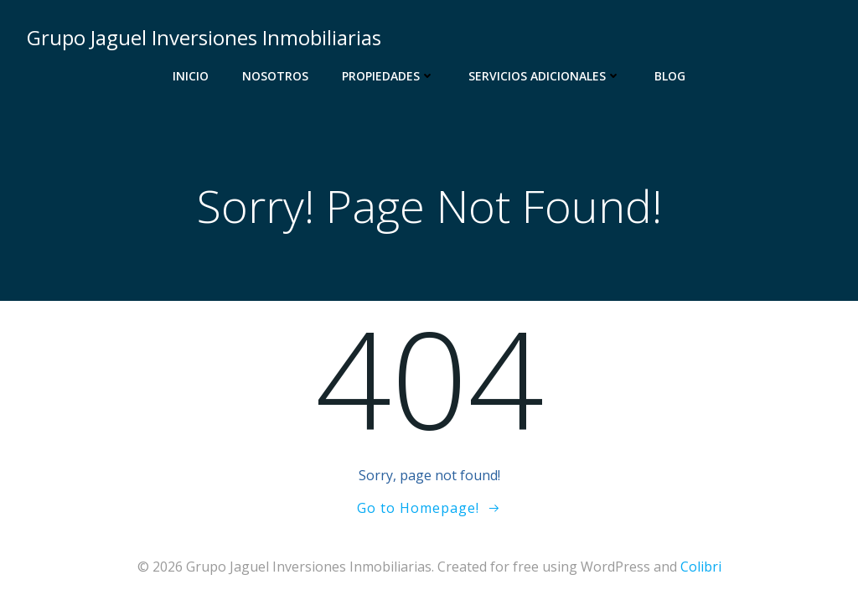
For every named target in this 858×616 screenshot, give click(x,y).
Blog (670, 76)
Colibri (701, 567)
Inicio (191, 76)
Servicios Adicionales (545, 76)
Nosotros (275, 76)
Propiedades (388, 76)
